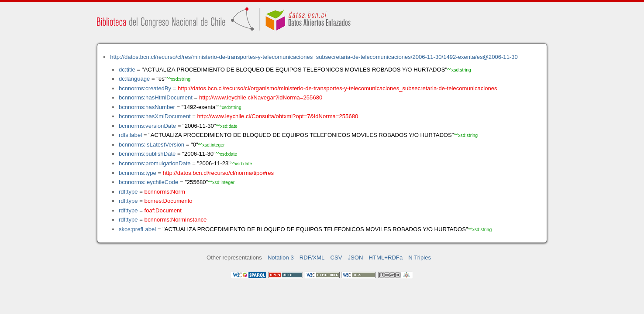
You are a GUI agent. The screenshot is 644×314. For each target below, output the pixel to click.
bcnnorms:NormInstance (176, 220)
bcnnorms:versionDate (147, 126)
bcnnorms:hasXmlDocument (155, 116)
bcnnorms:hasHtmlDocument (156, 97)
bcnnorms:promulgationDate (155, 163)
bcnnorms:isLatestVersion (152, 145)
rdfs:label (130, 135)
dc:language (134, 79)
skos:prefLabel (137, 229)
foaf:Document (163, 210)
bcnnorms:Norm (165, 192)
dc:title (127, 70)
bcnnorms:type (138, 173)
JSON (356, 258)
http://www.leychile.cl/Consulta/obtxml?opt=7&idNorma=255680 (278, 116)
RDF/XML (312, 258)
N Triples (420, 258)
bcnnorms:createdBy (145, 88)
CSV (336, 258)
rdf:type (128, 192)
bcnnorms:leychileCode (148, 182)
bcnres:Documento (169, 201)
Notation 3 (281, 258)
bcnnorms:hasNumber (147, 107)
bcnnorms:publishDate (147, 154)
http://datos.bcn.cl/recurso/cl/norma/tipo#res (218, 173)
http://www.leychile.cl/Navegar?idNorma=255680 (261, 97)
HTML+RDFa (386, 258)
